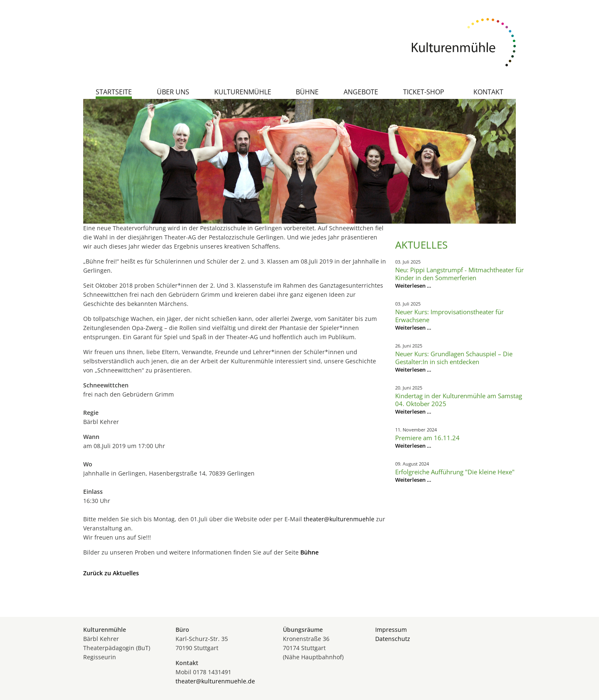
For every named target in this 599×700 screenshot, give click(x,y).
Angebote (361, 92)
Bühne (307, 92)
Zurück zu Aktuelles (111, 573)
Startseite (114, 92)
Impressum (391, 630)
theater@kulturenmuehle (339, 519)
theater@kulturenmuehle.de (215, 681)
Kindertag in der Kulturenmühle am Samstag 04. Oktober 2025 (459, 400)
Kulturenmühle (243, 92)
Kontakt (488, 92)
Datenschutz (393, 639)
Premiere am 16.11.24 (427, 438)
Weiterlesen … (413, 286)
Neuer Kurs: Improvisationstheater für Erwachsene (449, 316)
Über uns (173, 92)
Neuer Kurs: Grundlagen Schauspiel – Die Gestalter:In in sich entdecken (454, 358)
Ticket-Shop (424, 92)
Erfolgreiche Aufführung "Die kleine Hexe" (455, 472)
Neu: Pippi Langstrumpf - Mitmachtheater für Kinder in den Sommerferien (459, 274)
